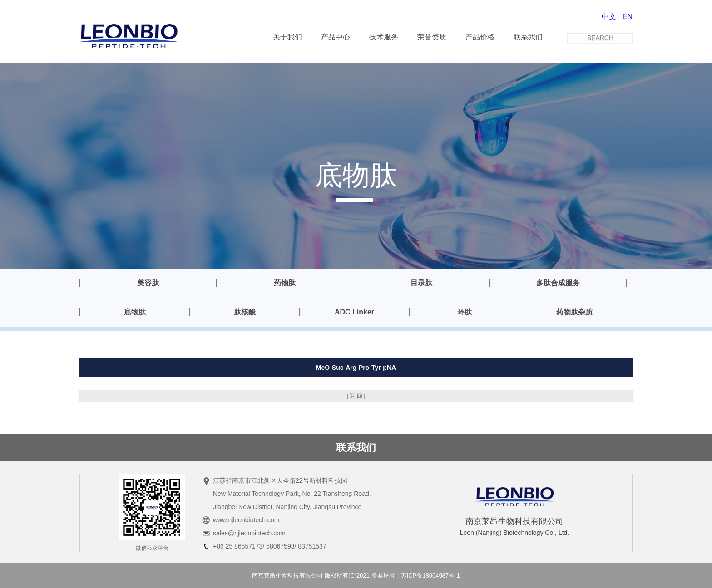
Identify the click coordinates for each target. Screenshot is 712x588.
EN (628, 17)
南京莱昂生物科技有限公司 (287, 576)
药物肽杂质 (574, 312)
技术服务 (384, 37)
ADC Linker (354, 312)
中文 (609, 17)
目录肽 (421, 283)
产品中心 (336, 37)
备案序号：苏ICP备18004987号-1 (416, 576)
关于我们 (287, 37)
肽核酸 (245, 312)
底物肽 (135, 312)
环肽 (465, 312)
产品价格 (480, 37)
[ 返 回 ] (356, 396)
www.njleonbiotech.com (246, 520)
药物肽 (285, 283)
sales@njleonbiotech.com (249, 533)
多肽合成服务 (558, 283)
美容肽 (148, 283)
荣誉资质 (432, 37)
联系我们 (528, 37)
